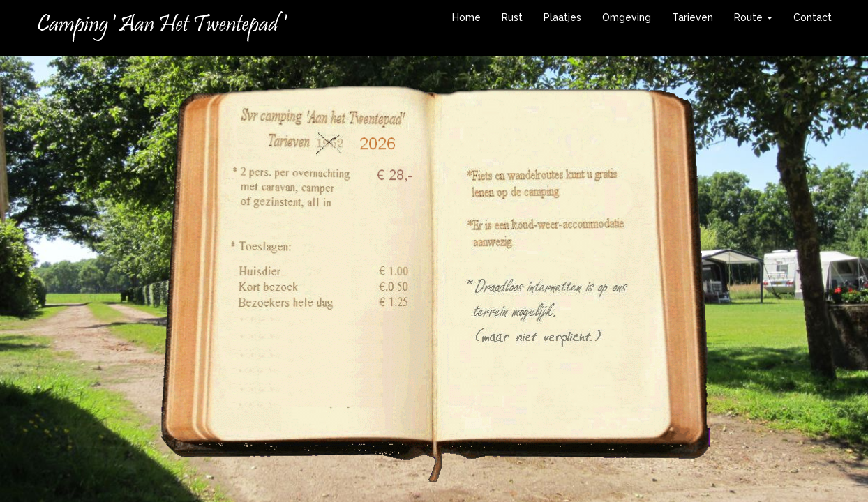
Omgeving (627, 17)
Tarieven (693, 17)
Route (753, 17)
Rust (512, 17)
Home (466, 17)
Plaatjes (562, 17)
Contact (813, 17)
